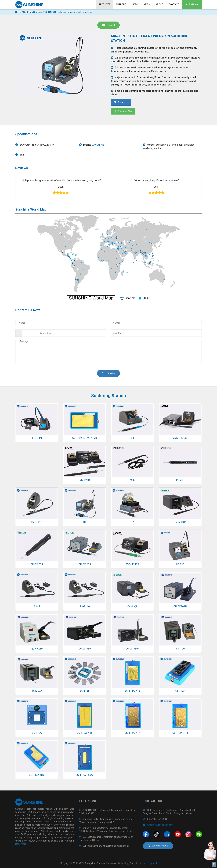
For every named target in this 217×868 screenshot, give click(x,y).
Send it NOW (108, 373)
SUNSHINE (98, 145)
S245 (37, 606)
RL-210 (180, 480)
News (147, 4)
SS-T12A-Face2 (85, 775)
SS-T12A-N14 (132, 733)
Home (18, 12)
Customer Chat (123, 111)
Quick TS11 (180, 522)
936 (132, 480)
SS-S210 (85, 606)
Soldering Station (32, 12)
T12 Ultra (37, 438)
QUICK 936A (132, 649)
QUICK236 (37, 649)
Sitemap (143, 863)
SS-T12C (37, 733)
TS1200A (37, 691)
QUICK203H (180, 606)
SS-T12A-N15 (85, 733)
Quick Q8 (132, 606)
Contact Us (121, 102)
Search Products (158, 846)
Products (104, 4)
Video (135, 4)
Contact (174, 4)
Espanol (192, 4)
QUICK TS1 (37, 564)
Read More (21, 844)
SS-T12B (85, 691)
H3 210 (180, 564)
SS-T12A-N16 (132, 691)
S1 (85, 522)
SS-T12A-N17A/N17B (85, 438)
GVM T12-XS (180, 438)
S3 (132, 438)
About (159, 4)
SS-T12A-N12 (37, 775)
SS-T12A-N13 (180, 733)
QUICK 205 (85, 564)
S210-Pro (37, 522)
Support (121, 4)
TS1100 (180, 649)
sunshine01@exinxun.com (160, 825)
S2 (132, 522)
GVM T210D (85, 480)
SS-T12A (180, 691)
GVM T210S (132, 564)
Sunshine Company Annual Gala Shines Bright (106, 846)
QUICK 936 (85, 649)
